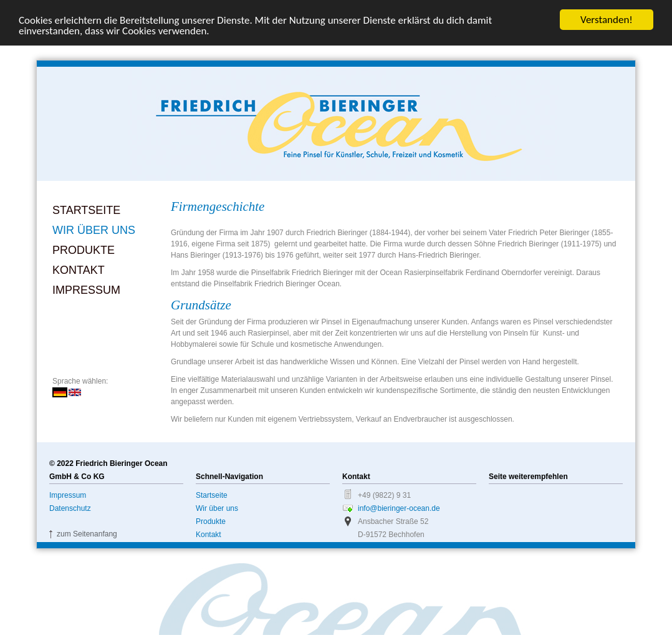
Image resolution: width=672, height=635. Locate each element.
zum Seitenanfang (87, 534)
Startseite (86, 210)
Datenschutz (70, 508)
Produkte (84, 250)
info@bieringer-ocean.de (399, 508)
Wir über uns (94, 230)
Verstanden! (607, 20)
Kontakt (79, 270)
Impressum (86, 290)
